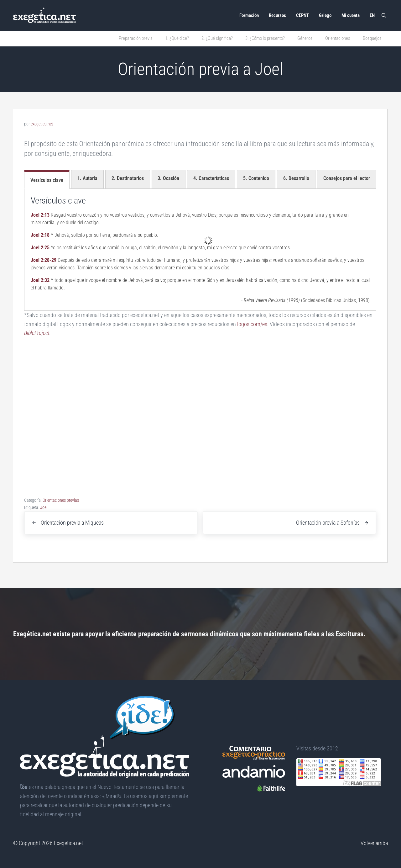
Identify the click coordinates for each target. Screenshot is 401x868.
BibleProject (37, 333)
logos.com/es (252, 324)
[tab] (47, 179)
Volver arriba (374, 843)
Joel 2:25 (40, 248)
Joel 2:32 (40, 280)
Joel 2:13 (40, 215)
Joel (44, 507)
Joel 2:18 (40, 235)
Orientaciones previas (61, 500)
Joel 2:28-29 (44, 260)
